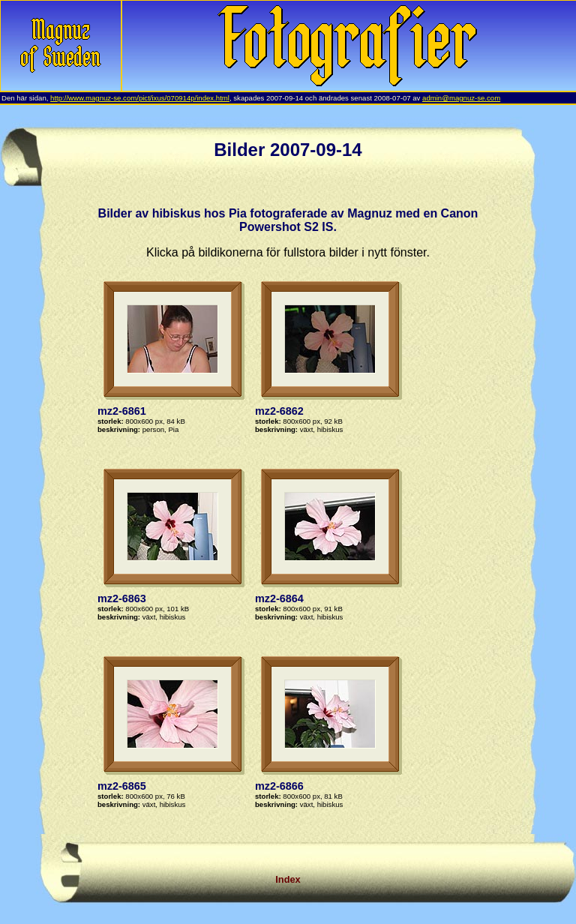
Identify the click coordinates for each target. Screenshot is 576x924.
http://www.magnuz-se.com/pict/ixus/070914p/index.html (140, 98)
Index (288, 879)
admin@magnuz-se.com (461, 98)
